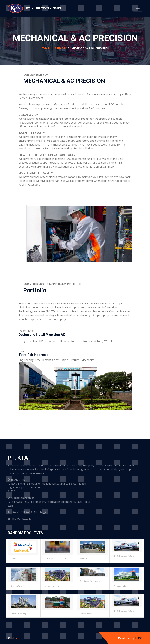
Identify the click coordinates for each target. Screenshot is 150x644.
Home (45, 48)
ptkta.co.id (17, 638)
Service (60, 48)
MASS (139, 638)
